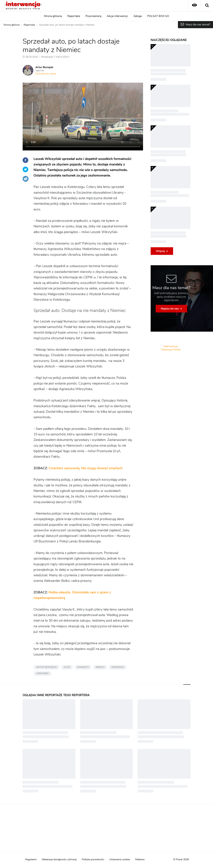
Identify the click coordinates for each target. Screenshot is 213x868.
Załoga (138, 16)
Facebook (26, 160)
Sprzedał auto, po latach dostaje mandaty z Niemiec (67, 25)
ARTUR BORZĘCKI (46, 667)
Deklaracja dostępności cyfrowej (59, 860)
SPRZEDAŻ (118, 667)
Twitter (26, 169)
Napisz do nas (170, 309)
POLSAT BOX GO (158, 16)
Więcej (160, 251)
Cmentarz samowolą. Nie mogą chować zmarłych (86, 468)
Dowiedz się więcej (46, 74)
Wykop (26, 179)
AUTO (67, 667)
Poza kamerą (93, 16)
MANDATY (83, 667)
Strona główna (53, 16)
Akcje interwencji (117, 16)
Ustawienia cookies (120, 860)
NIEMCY (100, 667)
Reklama (140, 860)
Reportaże (74, 16)
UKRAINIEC (42, 673)
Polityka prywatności (93, 860)
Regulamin (31, 860)
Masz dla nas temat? (198, 25)
